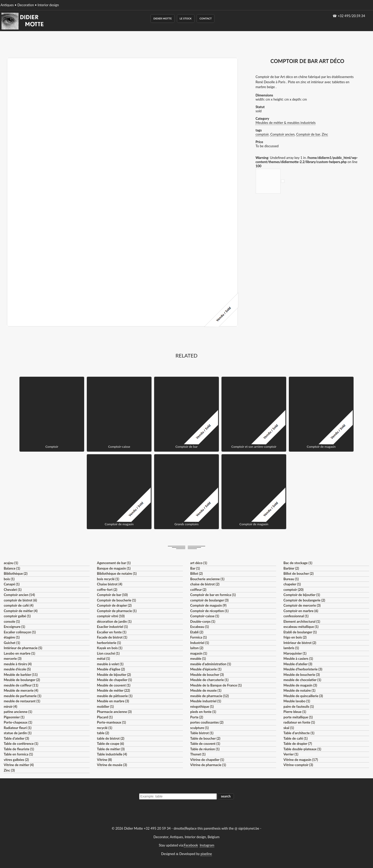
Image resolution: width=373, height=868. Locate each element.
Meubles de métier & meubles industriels (285, 123)
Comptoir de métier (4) (20, 611)
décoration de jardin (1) (114, 621)
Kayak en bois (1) (110, 648)
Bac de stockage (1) (298, 563)
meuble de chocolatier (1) (302, 680)
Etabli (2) (197, 632)
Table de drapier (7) (298, 744)
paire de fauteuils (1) (299, 706)
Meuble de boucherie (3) (302, 675)
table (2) (103, 733)
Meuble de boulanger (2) (22, 680)
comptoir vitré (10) (111, 616)
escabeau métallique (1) (301, 627)
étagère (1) (12, 637)
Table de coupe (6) (110, 744)
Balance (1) (12, 568)
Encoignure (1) (14, 627)
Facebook (191, 845)
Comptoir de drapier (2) (114, 605)
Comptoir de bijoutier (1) (302, 595)
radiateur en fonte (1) (299, 722)
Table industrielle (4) (112, 754)
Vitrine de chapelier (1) (207, 760)
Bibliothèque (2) (16, 573)
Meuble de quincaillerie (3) (303, 696)
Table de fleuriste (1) (19, 749)
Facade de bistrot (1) (112, 637)
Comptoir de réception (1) (209, 611)
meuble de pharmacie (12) (209, 696)
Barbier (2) (291, 568)
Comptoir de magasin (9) (208, 605)
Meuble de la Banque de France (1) (216, 685)
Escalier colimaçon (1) (20, 632)
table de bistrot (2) (111, 738)
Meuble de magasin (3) (300, 685)
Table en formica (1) (18, 754)
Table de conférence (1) (21, 744)
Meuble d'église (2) (111, 669)
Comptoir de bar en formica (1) (213, 595)
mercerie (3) (13, 659)
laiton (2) (197, 648)
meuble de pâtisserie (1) (115, 696)
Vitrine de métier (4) (19, 765)
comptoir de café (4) (19, 605)
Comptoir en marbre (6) (301, 611)
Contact (206, 18)
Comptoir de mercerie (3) (302, 605)
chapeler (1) (292, 584)
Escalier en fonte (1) (112, 632)
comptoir (262, 134)
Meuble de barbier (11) (21, 675)
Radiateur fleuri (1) (17, 728)
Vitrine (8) (104, 760)
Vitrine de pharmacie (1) (208, 765)
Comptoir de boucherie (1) (116, 600)
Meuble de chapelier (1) (114, 680)
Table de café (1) (295, 738)
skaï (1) (289, 728)
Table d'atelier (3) (16, 738)
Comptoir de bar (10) (112, 595)
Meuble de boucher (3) (207, 675)
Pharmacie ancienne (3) (114, 712)
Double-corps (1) (203, 621)
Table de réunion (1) (205, 749)
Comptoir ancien (282, 134)
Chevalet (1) (13, 590)
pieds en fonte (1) (203, 712)
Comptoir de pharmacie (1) (117, 611)
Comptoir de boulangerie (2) (304, 600)
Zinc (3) (9, 770)
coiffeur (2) (198, 590)
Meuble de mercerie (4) (21, 690)
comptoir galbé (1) (17, 616)
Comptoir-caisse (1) (205, 616)
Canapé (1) (12, 584)
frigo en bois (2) (295, 637)
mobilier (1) (105, 706)
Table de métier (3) (111, 749)
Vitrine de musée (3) (112, 765)
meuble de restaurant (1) (22, 701)
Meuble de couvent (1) (114, 685)
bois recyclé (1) (108, 579)
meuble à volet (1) (110, 664)
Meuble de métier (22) (113, 690)
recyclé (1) (105, 728)
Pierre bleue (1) (295, 712)
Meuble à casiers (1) (298, 659)
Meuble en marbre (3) (113, 701)
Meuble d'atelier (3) (298, 664)
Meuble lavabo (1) (297, 701)
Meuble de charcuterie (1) (209, 680)
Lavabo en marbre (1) (19, 653)
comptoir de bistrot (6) (20, 600)
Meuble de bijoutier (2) (114, 675)
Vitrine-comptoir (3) (298, 765)
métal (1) (103, 659)
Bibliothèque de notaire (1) (117, 573)
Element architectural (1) (302, 621)
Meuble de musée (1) (206, 690)
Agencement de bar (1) (114, 563)
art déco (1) (199, 563)
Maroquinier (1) (295, 653)
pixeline (206, 854)
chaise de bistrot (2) (205, 584)
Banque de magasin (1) (114, 568)
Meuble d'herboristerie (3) (303, 669)
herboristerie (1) (109, 643)
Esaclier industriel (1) (112, 627)
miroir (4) (10, 706)
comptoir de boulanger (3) (209, 600)
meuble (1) (198, 659)
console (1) (12, 621)
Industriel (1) (200, 643)
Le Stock (186, 18)
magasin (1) (199, 653)
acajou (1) (11, 563)
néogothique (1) (202, 706)
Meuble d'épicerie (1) (206, 669)
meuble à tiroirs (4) (18, 664)
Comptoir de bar (308, 134)
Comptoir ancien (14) (19, 595)
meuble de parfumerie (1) (22, 696)
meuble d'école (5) (17, 669)
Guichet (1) (12, 643)
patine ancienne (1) (18, 712)
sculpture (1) (199, 728)
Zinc (325, 134)
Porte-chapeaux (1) (18, 722)
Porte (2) (197, 717)
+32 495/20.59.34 (352, 16)
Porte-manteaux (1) (111, 722)
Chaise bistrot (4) (110, 584)
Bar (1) (195, 568)
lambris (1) (291, 648)
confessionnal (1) (296, 616)
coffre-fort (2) (107, 590)
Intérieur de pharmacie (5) (23, 648)
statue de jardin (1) (17, 733)
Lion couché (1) (108, 653)
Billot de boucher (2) (298, 573)
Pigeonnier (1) (14, 717)
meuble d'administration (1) (210, 664)
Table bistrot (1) (202, 733)
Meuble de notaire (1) (299, 690)
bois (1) (9, 579)
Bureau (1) (291, 579)
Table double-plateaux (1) (302, 749)
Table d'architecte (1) (299, 733)
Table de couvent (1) (205, 744)
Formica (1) (198, 637)
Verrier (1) (291, 754)
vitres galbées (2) (16, 760)
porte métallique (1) (298, 717)
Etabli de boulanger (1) (300, 632)
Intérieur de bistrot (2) (300, 643)
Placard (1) (105, 717)
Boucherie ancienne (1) (207, 579)
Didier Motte (163, 18)
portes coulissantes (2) (207, 722)
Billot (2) (196, 573)
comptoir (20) (293, 590)
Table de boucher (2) (205, 738)
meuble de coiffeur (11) (21, 685)
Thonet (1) (198, 754)
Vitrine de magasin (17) (301, 760)
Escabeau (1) (199, 627)
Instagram (207, 845)
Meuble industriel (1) (206, 701)
